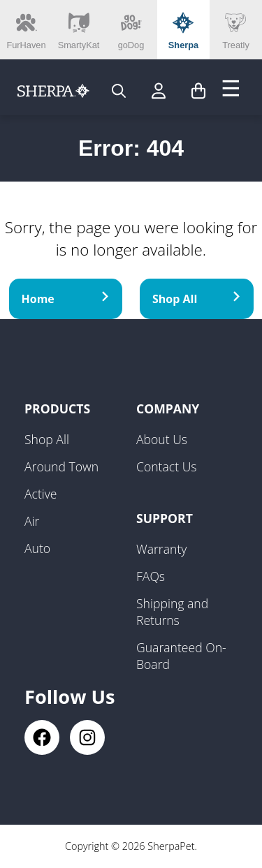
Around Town (61, 466)
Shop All (197, 299)
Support (165, 518)
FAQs (151, 576)
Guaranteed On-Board (181, 656)
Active (41, 494)
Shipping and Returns (172, 612)
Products (57, 409)
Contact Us (167, 466)
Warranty (161, 549)
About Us (162, 439)
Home (66, 299)
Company (168, 409)
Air (32, 521)
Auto (37, 548)
